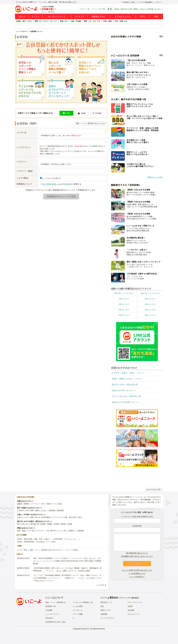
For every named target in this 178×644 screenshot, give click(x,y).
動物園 (26, 504)
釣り (44, 504)
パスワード (21, 162)
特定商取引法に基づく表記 (56, 622)
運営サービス (106, 610)
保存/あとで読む (128, 2)
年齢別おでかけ (99, 16)
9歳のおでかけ (150, 315)
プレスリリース (133, 614)
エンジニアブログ (107, 618)
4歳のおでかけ (124, 304)
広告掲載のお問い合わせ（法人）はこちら (137, 556)
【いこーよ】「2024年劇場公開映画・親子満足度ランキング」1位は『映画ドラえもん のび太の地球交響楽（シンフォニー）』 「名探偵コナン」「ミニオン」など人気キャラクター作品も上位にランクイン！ (67, 578)
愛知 (66, 21)
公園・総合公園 (70, 517)
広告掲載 (49, 610)
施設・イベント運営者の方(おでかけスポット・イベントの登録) (54, 550)
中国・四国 (107, 21)
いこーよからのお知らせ (52, 178)
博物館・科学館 (53, 524)
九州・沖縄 (119, 21)
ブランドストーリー (135, 602)
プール (55, 504)
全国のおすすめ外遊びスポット (125, 402)
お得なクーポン (23, 517)
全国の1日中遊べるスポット (124, 390)
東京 (41, 21)
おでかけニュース (123, 16)
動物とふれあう (140, 9)
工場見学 (20, 511)
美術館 (63, 524)
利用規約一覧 (51, 606)
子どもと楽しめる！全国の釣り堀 (126, 396)
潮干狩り (54, 531)
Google (97, 113)
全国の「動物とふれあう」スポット (127, 379)
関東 (36, 21)
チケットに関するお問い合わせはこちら (137, 570)
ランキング (79, 16)
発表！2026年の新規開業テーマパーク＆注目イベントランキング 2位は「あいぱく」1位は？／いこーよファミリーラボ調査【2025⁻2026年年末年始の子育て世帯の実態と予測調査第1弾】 (67, 561)
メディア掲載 (78, 614)
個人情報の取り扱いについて (137, 553)
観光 (60, 504)
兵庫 (98, 21)
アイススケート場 (42, 531)
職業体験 (60, 511)
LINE (66, 113)
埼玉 (55, 21)
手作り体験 (30, 511)
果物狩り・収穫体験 (76, 531)
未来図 (130, 606)
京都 (94, 21)
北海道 (29, 21)
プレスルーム (78, 610)
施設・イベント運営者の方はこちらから (91, 123)
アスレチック (57, 517)
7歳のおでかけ (150, 310)
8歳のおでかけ (124, 315)
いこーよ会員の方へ (137, 577)
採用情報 (104, 614)
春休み (117, 9)
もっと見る (100, 585)
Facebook (49, 618)
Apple (82, 113)
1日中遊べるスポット (155, 9)
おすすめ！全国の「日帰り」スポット (128, 373)
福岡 (126, 21)
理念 (102, 606)
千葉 (51, 21)
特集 (156, 16)
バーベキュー (35, 504)
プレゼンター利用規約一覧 (83, 602)
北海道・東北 (21, 21)
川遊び (80, 517)
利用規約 (68, 184)
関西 (86, 21)
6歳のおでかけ (124, 310)
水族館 (70, 524)
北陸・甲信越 (76, 21)
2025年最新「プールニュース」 (66, 539)
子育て (142, 16)
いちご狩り (63, 531)
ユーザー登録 (22, 550)
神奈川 (46, 21)
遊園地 (20, 504)
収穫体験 (52, 511)
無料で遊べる (35, 517)
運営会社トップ (106, 602)
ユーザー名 (21, 133)
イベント (36, 16)
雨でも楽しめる (23, 524)
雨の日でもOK (127, 9)
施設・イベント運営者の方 (56, 602)
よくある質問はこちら (137, 573)
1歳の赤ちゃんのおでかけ (150, 293)
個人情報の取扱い (50, 184)
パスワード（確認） (25, 171)
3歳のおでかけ (150, 299)
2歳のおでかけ (124, 299)
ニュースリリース (52, 614)
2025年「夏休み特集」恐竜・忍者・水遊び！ (34, 539)
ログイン (159, 2)
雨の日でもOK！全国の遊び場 (125, 385)
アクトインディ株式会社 (129, 598)
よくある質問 (78, 606)
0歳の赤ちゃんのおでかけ (124, 293)
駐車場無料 (46, 517)
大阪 (90, 21)
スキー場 (30, 531)
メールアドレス (23, 147)
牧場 (49, 504)
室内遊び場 (35, 524)
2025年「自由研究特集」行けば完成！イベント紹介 (37, 542)
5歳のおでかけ (150, 304)
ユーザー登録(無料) (145, 2)
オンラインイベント (57, 16)
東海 (62, 21)
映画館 (43, 524)
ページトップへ (154, 490)
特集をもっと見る (155, 177)
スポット (22, 16)
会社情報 (131, 610)
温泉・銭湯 (21, 531)
